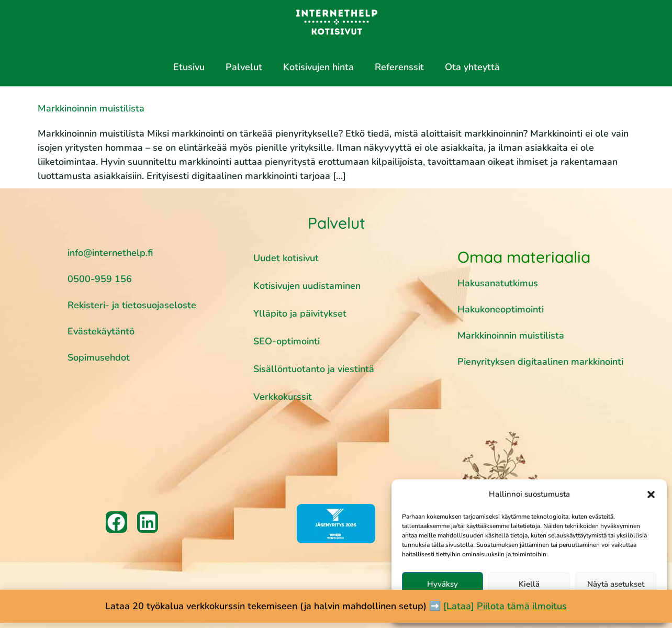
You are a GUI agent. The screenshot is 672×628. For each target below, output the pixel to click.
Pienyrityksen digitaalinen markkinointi (540, 362)
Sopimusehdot (99, 357)
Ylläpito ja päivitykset (300, 313)
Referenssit (399, 67)
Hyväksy (443, 584)
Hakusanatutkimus (498, 283)
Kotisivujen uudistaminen (307, 286)
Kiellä (529, 584)
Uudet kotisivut (286, 258)
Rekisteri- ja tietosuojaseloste (132, 305)
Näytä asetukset (616, 584)
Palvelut (244, 67)
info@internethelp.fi (110, 253)
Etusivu (189, 67)
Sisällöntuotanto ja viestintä (314, 369)
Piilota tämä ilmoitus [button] (522, 606)
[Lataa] (459, 606)
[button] (651, 495)
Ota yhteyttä (472, 67)
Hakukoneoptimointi (502, 309)
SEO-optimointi (287, 341)
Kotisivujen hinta (318, 67)
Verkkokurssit (283, 397)
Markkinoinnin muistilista (91, 108)
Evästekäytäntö (101, 331)
